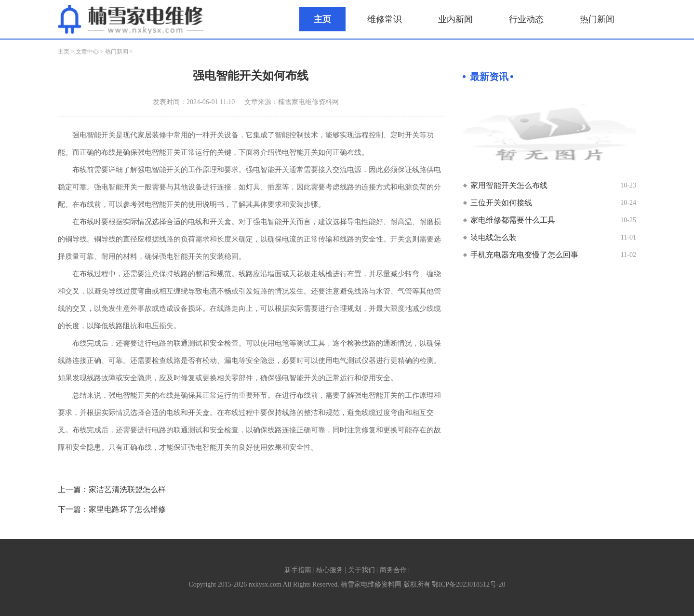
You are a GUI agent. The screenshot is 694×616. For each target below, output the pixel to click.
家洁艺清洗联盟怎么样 (127, 489)
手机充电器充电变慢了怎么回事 (524, 255)
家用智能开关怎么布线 (509, 185)
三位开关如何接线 (501, 203)
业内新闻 (455, 19)
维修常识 (385, 19)
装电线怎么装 (494, 237)
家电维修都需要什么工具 (513, 220)
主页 (322, 19)
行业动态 (526, 19)
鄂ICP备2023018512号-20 (468, 584)
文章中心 (87, 52)
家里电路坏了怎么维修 (127, 509)
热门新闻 (597, 19)
